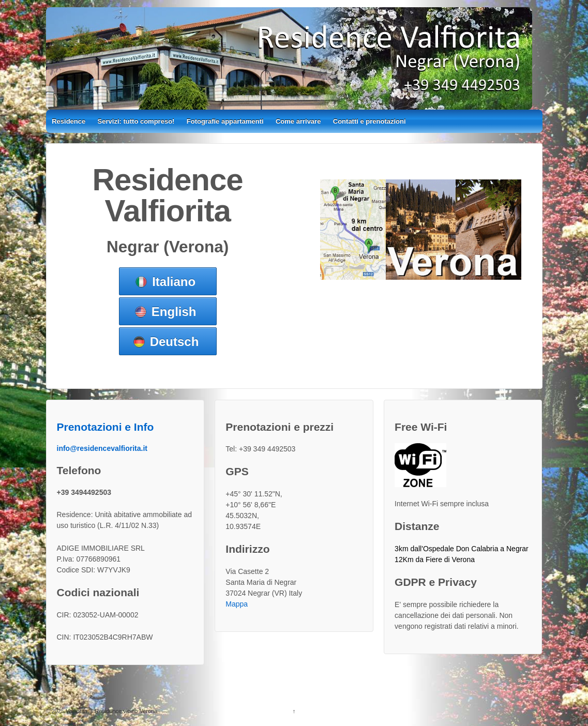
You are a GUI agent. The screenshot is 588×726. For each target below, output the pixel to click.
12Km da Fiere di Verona (435, 559)
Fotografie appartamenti (225, 121)
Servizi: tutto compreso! (136, 121)
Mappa (237, 604)
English (174, 312)
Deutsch (175, 342)
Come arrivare (298, 121)
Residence (69, 121)
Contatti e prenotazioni (370, 121)
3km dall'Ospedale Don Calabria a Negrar (462, 549)
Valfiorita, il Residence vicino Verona (111, 711)
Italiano (174, 282)
